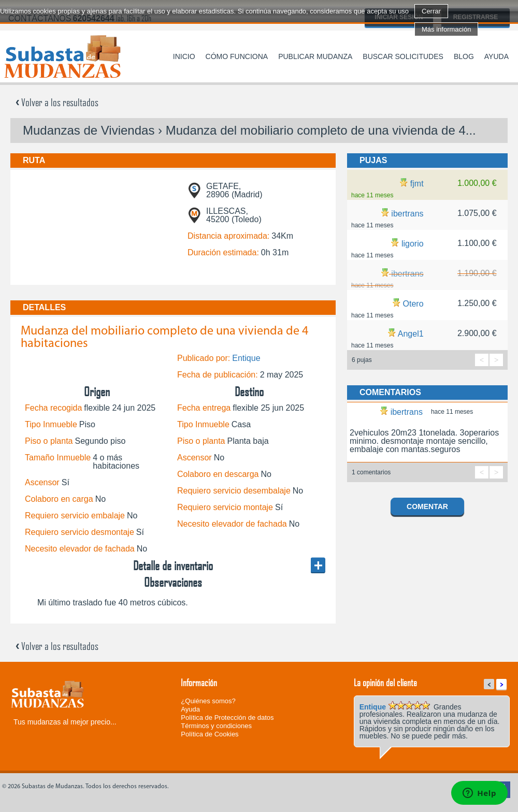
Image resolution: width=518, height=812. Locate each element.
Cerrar (431, 11)
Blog (464, 56)
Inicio (184, 56)
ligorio (413, 244)
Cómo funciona (237, 56)
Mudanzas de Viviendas (89, 130)
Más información (446, 29)
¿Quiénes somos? (208, 701)
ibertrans (407, 214)
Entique (246, 358)
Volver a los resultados (57, 102)
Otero (413, 304)
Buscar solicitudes (403, 56)
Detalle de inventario (173, 565)
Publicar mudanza (315, 56)
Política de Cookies (210, 734)
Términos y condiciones (216, 726)
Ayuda (497, 56)
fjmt (417, 184)
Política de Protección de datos (227, 717)
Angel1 (411, 334)
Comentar (427, 506)
